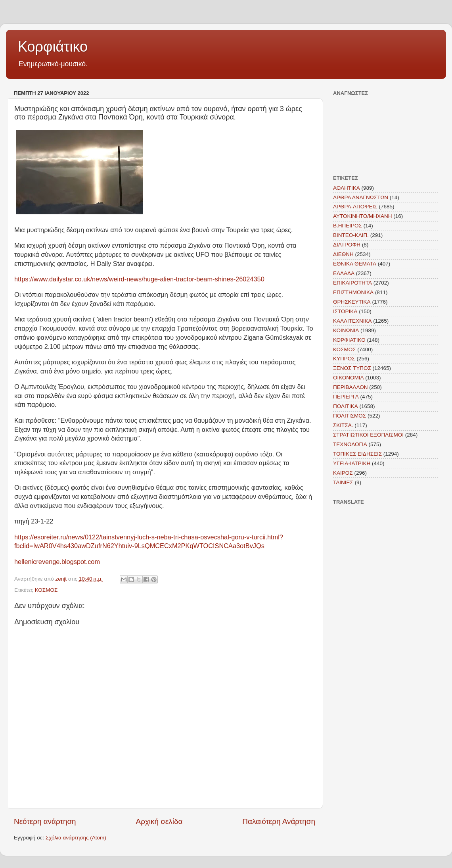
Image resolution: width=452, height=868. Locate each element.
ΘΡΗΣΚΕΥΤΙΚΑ (352, 302)
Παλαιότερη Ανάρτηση (279, 821)
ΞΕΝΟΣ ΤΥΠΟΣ (352, 368)
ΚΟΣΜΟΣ (46, 590)
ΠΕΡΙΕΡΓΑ (346, 397)
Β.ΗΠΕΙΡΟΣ (348, 226)
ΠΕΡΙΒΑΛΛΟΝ (350, 387)
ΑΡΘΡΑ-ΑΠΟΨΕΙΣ (355, 207)
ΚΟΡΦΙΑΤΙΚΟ (349, 340)
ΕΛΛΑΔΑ (344, 273)
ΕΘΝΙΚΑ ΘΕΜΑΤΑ (355, 264)
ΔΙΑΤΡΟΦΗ (347, 245)
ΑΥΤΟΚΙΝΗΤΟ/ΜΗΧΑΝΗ (363, 216)
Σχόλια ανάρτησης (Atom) (76, 838)
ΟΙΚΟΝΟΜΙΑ (349, 378)
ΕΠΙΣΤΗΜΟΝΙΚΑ (353, 292)
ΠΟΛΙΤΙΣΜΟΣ (350, 416)
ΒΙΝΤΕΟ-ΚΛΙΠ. (351, 235)
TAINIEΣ (343, 482)
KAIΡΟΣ (343, 473)
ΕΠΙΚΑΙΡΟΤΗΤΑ (352, 283)
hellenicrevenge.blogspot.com (57, 562)
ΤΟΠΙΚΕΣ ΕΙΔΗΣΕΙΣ (357, 454)
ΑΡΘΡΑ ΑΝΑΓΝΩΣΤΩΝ (361, 197)
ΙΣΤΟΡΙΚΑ (345, 311)
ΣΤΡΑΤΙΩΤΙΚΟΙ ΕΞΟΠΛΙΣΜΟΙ (368, 435)
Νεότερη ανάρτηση (45, 821)
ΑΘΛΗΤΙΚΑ (347, 188)
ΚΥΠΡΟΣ (344, 359)
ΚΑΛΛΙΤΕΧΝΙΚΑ (352, 321)
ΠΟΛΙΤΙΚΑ (346, 406)
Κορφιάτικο (53, 47)
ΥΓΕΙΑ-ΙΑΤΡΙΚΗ (352, 463)
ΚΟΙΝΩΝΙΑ (346, 330)
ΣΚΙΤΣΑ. (343, 425)
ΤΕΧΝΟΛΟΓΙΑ (350, 444)
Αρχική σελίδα (159, 821)
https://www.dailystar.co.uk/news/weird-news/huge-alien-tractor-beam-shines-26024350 (139, 279)
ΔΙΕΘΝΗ (343, 254)
